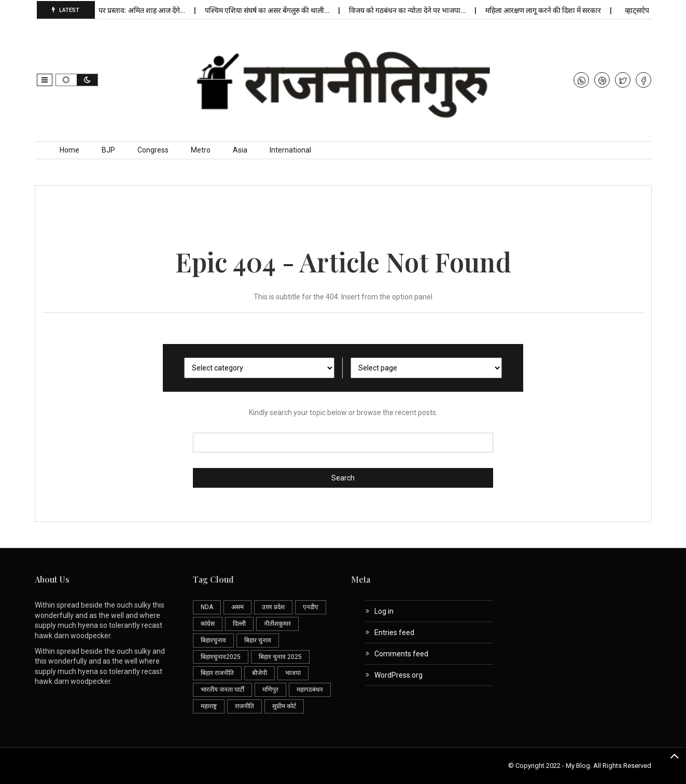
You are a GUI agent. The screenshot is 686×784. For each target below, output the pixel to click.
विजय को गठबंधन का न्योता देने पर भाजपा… (411, 10)
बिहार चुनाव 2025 (280, 657)
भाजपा (293, 673)
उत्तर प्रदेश (273, 607)
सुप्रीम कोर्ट (284, 706)
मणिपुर (270, 690)
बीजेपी (260, 673)
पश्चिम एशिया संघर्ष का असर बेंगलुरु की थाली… (271, 10)
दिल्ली (239, 624)
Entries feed (394, 632)
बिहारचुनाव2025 (221, 657)
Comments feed (401, 654)
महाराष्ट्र (209, 706)
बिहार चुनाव (258, 640)
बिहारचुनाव (213, 640)
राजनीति (244, 706)
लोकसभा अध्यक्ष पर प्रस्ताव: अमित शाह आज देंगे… (123, 10)
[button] (45, 80)
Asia (240, 150)
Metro (201, 150)
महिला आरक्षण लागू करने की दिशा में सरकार (547, 10)
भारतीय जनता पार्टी (222, 690)
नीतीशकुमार (277, 624)
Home (69, 150)
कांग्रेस (208, 624)
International (290, 150)
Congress (153, 150)
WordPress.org (398, 675)
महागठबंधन (310, 690)
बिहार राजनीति (217, 673)
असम (237, 607)
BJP (108, 150)
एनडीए (311, 607)
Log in (384, 611)
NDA (207, 607)
